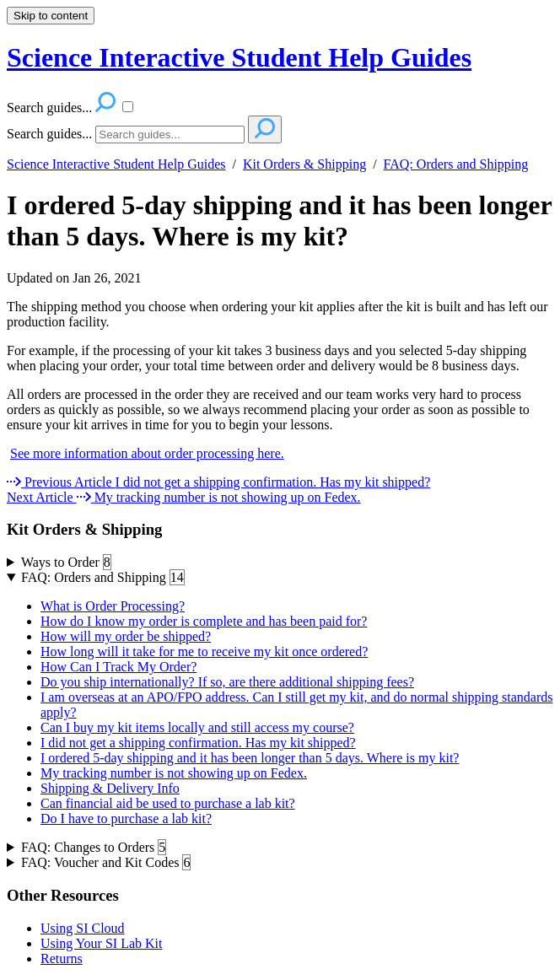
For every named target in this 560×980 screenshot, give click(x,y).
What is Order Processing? (113, 606)
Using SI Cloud (83, 928)
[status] (280, 358)
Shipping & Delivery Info (110, 788)
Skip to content (51, 16)
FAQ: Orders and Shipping (456, 164)
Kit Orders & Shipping (304, 164)
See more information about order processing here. (147, 453)
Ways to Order (66, 563)
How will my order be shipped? (126, 636)
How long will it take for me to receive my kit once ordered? (204, 652)
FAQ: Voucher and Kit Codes (106, 863)
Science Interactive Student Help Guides (116, 164)
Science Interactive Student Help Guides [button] (239, 57)
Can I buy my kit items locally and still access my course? (197, 727)
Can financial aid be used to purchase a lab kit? (168, 803)
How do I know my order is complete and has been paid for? (204, 621)
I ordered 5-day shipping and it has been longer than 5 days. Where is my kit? (279, 221)
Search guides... (49, 134)
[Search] (170, 135)
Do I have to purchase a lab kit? (126, 818)
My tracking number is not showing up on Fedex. (174, 773)
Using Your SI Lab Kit (101, 943)
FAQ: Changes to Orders (94, 848)
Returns (62, 958)
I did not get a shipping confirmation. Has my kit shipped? (198, 743)
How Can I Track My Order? (118, 667)
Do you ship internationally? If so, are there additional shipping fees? (227, 682)
